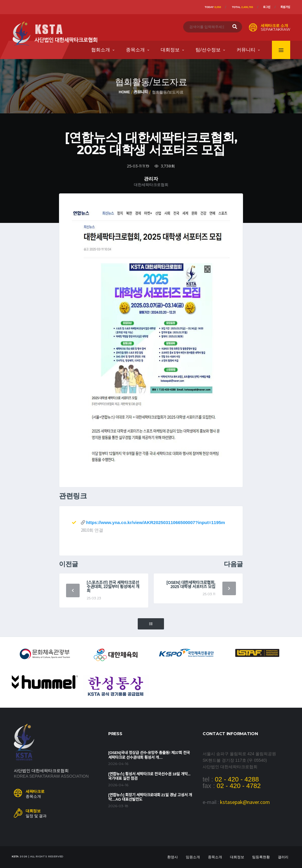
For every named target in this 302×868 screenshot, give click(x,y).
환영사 (173, 857)
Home (124, 92)
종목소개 (135, 50)
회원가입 (285, 7)
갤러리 (283, 857)
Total (242, 7)
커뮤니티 (246, 50)
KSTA (15, 856)
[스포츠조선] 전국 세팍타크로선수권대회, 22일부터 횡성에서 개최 (113, 587)
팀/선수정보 (208, 50)
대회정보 (170, 50)
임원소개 (193, 857)
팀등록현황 (261, 857)
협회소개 (101, 50)
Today (213, 7)
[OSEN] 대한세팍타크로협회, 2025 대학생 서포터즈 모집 (191, 585)
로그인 (267, 7)
